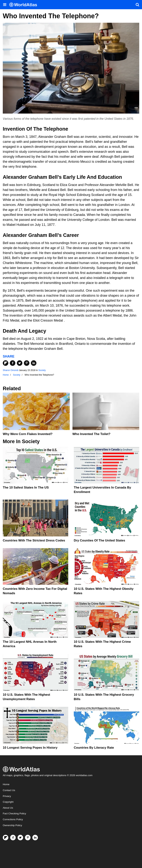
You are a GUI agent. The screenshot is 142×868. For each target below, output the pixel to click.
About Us (8, 808)
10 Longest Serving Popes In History (30, 748)
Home (6, 784)
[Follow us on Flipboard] (6, 838)
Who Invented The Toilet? (92, 434)
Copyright (8, 802)
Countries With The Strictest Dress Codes (34, 540)
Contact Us (9, 790)
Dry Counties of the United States (99, 540)
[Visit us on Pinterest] (28, 838)
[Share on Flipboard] (6, 363)
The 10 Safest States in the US (26, 488)
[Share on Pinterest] (27, 363)
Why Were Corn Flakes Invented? (28, 434)
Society (42, 370)
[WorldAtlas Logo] (24, 5)
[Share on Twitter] (20, 363)
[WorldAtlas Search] (137, 5)
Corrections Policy (13, 819)
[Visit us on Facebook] (13, 838)
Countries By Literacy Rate (94, 748)
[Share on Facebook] (13, 363)
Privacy (7, 796)
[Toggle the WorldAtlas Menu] (5, 5)
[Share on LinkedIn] (34, 363)
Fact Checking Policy (14, 813)
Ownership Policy (12, 825)
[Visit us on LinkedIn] (35, 838)
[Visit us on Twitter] (20, 838)
